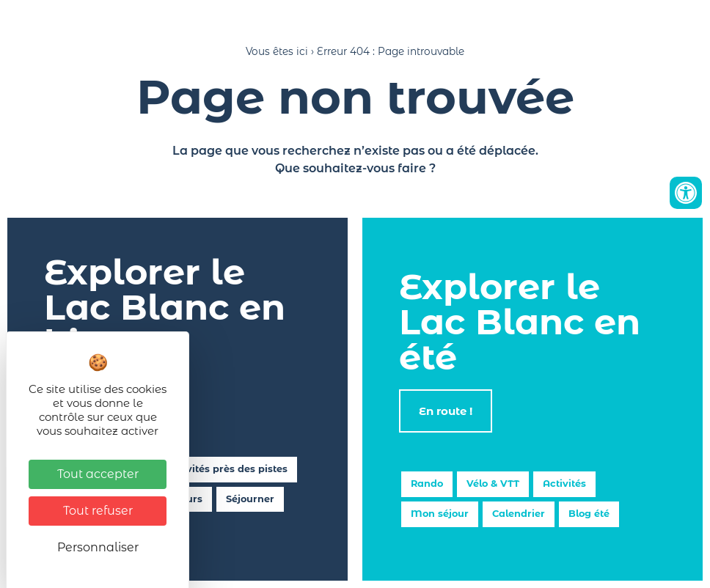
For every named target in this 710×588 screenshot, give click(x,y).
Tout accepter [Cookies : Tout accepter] (98, 474)
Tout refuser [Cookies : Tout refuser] (98, 511)
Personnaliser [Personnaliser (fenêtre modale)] (98, 547)
